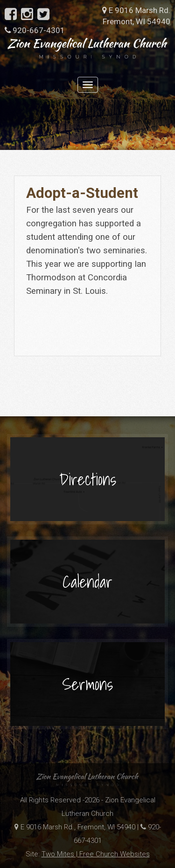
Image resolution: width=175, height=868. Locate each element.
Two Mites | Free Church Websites (96, 854)
